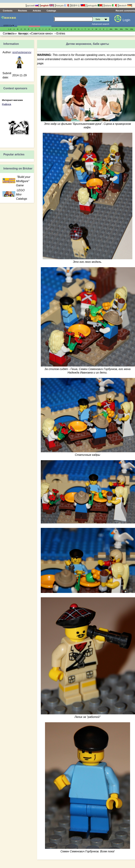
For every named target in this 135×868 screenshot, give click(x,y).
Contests (8, 11)
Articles (37, 11)
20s (25, 34)
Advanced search (100, 24)
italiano (110, 6)
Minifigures (34, 20)
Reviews (23, 11)
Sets (23, 20)
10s (20, 34)
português (95, 6)
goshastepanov (22, 52)
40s (111, 29)
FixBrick (7, 104)
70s (126, 29)
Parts (46, 20)
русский (32, 6)
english (47, 6)
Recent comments (125, 11)
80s (132, 29)
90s (10, 34)
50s (116, 29)
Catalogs (51, 11)
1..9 (10, 29)
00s (15, 34)
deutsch (125, 6)
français (62, 6)
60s (121, 29)
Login (126, 20)
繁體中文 (78, 6)
